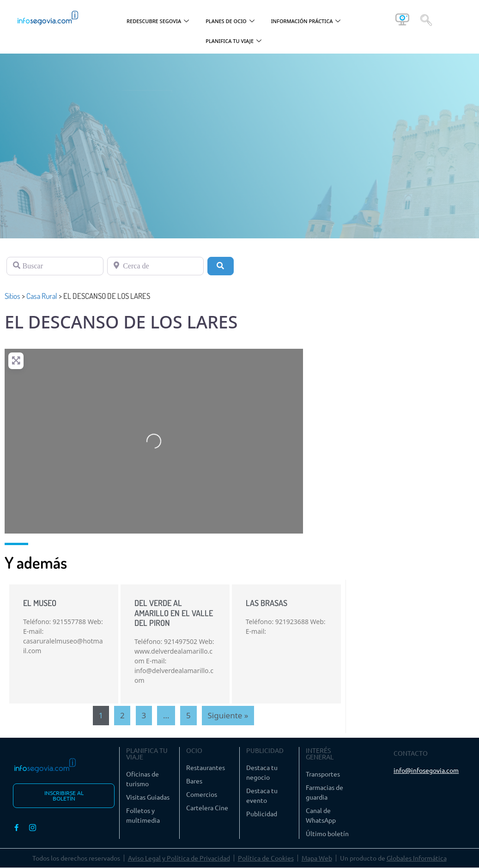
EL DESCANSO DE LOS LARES (121, 322)
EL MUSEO (40, 603)
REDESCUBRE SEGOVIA (158, 21)
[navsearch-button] (426, 19)
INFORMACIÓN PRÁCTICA (306, 21)
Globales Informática (417, 858)
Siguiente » (228, 715)
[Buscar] (55, 266)
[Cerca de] (156, 266)
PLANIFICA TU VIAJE (233, 41)
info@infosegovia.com (426, 770)
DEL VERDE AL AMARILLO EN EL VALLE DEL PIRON (174, 613)
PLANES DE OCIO (230, 21)
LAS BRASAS (267, 603)
